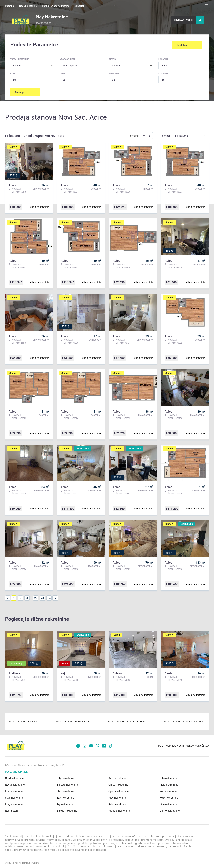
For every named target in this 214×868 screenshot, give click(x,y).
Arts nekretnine (117, 803)
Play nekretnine (117, 796)
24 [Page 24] (49, 596)
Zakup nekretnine (67, 809)
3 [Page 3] (27, 596)
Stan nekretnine (14, 796)
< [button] (8, 597)
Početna (9, 6)
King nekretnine (14, 803)
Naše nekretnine (28, 6)
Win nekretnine (169, 790)
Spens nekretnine (118, 790)
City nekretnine (65, 777)
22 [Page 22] (36, 596)
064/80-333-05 (44, 23)
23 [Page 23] (42, 596)
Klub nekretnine (14, 790)
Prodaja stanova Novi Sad (23, 720)
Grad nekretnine (14, 777)
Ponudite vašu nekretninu (56, 6)
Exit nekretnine (65, 796)
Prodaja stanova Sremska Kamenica (184, 720)
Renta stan (11, 809)
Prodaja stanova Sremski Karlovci (127, 720)
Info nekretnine (169, 777)
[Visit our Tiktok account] (111, 744)
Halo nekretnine (169, 783)
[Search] (200, 20)
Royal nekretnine (15, 783)
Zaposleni (80, 6)
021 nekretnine (117, 777)
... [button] (31, 596)
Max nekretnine (169, 796)
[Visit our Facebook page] (78, 744)
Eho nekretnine (65, 790)
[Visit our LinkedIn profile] (104, 744)
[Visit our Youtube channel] (91, 744)
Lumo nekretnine (170, 809)
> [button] (55, 597)
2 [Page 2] (20, 596)
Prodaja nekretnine (119, 809)
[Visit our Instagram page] (85, 744)
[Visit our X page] (98, 744)
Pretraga (25, 91)
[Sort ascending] (144, 134)
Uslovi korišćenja (198, 744)
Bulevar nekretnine (68, 783)
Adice (164, 64)
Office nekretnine (118, 783)
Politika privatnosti (171, 744)
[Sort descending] (150, 134)
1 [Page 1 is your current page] (14, 596)
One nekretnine (169, 803)
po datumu (181, 134)
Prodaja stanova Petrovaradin (73, 720)
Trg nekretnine (65, 803)
